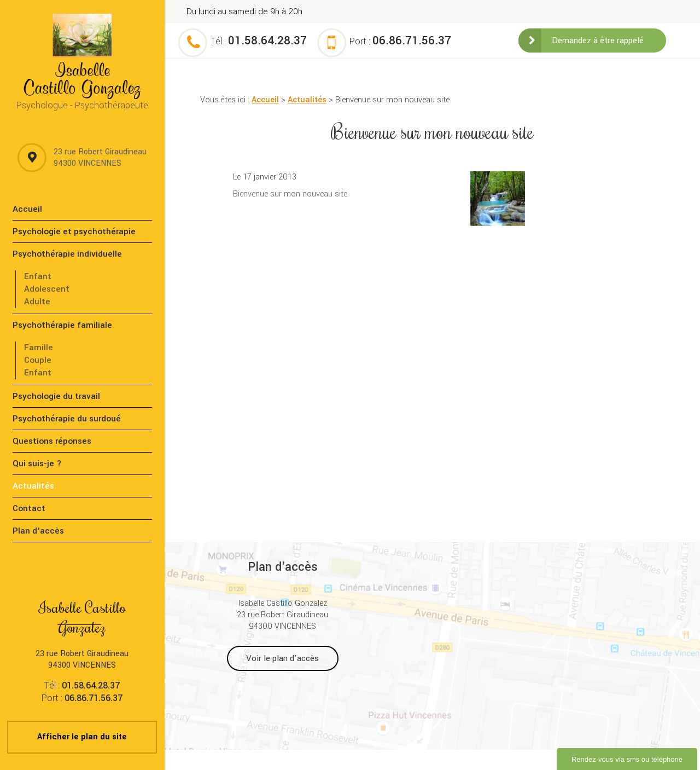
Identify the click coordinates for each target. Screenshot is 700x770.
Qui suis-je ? (37, 464)
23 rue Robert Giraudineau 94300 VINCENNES (100, 158)
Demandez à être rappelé (598, 40)
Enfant (38, 276)
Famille (39, 348)
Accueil (265, 100)
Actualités (307, 100)
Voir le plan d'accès (282, 658)
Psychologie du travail (56, 396)
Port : (400, 41)
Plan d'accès (38, 531)
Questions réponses (52, 441)
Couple (38, 360)
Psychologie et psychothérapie (74, 231)
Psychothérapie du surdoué (67, 419)
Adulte (37, 302)
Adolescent (47, 289)
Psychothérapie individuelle (67, 254)
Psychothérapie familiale (62, 325)
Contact (29, 508)
